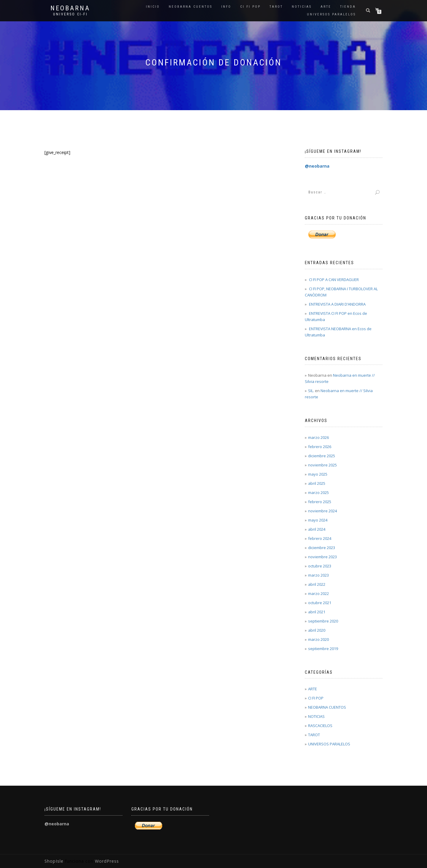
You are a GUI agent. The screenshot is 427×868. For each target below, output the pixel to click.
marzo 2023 (318, 575)
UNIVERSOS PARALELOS (331, 14)
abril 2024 (317, 529)
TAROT (276, 7)
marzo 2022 (318, 593)
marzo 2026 (318, 437)
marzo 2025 (318, 492)
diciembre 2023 (322, 548)
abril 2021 (317, 612)
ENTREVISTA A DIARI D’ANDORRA (337, 304)
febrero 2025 (320, 502)
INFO (226, 7)
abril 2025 (317, 483)
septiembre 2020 (323, 621)
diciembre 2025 (322, 456)
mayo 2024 (318, 520)
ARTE (326, 7)
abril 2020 (317, 630)
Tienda (348, 7)
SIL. (311, 391)
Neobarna (70, 8)
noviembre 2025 (322, 465)
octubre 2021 (320, 603)
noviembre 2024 (322, 511)
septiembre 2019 (323, 649)
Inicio (153, 7)
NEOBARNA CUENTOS (191, 7)
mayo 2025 (318, 474)
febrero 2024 (320, 538)
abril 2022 (317, 584)
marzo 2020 (318, 639)
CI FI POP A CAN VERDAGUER (334, 280)
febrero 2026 (320, 447)
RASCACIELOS (320, 726)
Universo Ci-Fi (70, 14)
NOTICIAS (302, 7)
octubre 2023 (320, 566)
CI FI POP (250, 7)
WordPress (106, 861)
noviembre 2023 (322, 557)
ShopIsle (55, 861)
